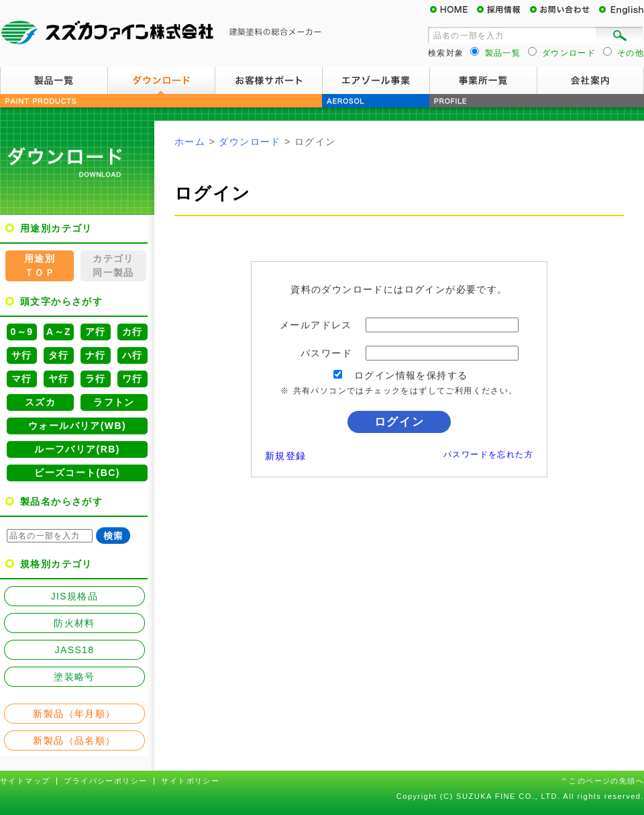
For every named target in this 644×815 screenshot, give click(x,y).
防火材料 (74, 623)
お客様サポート (268, 81)
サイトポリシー (190, 781)
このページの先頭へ (606, 781)
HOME (453, 10)
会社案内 (590, 81)
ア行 (96, 332)
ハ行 (132, 355)
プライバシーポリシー (105, 781)
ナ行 (96, 355)
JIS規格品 (75, 596)
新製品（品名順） (74, 740)
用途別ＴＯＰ (40, 266)
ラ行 (96, 379)
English (621, 10)
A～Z (59, 332)
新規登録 (286, 456)
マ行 (22, 379)
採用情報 (503, 10)
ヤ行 (59, 379)
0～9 (22, 332)
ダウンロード (161, 81)
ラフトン (114, 402)
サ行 (22, 355)
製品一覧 (54, 81)
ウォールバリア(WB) (77, 426)
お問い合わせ (563, 10)
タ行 (59, 355)
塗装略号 (74, 677)
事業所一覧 (483, 81)
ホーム (190, 142)
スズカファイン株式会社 (161, 34)
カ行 (132, 332)
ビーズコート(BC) (77, 473)
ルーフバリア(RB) (77, 449)
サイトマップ (25, 781)
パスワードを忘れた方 (488, 454)
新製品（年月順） (74, 714)
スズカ (40, 402)
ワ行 (132, 379)
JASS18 (75, 650)
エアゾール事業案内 (376, 81)
